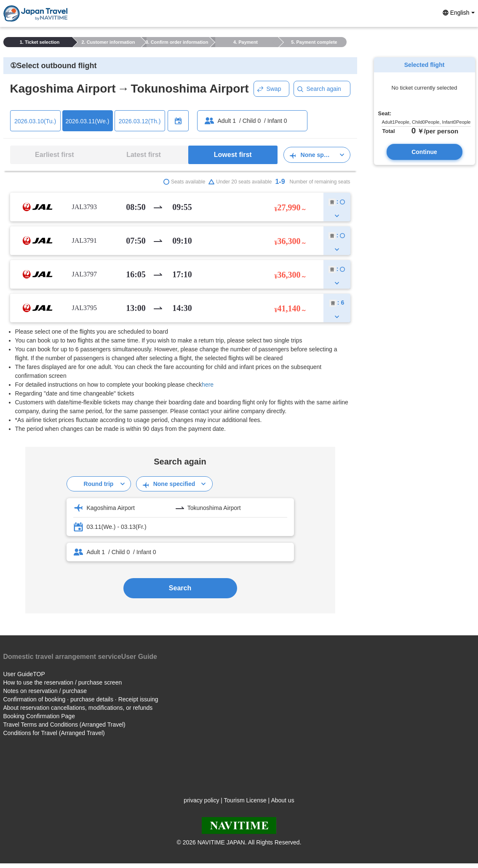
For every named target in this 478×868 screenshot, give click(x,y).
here (208, 385)
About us (282, 800)
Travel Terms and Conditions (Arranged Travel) (64, 725)
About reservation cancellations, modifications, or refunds (78, 708)
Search (180, 588)
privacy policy (201, 800)
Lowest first (233, 155)
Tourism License (245, 800)
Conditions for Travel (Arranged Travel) (54, 733)
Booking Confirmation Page (39, 716)
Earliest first (54, 155)
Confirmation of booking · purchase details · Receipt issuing (81, 699)
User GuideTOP (24, 674)
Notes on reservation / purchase (45, 691)
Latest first (144, 155)
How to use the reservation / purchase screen (63, 682)
